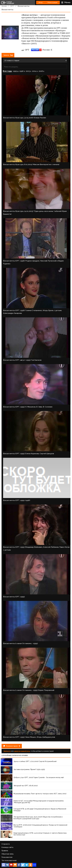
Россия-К (42, 50)
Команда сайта (7, 847)
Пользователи (7, 857)
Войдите (7, 751)
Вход (41, 2)
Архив (4, 6)
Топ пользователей (9, 861)
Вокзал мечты (23, 6)
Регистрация (52, 2)
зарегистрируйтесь (22, 751)
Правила (5, 851)
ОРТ (12, 6)
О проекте (6, 844)
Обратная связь (8, 854)
